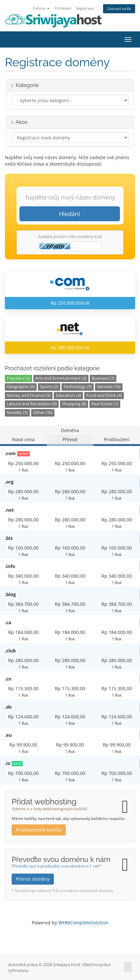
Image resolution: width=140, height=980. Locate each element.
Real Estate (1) (105, 404)
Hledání (70, 214)
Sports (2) (49, 387)
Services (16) (109, 387)
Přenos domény (33, 879)
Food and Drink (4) (104, 395)
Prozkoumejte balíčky (39, 830)
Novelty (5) (17, 413)
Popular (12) (18, 378)
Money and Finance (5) (29, 395)
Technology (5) (78, 387)
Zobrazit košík (119, 9)
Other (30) (43, 413)
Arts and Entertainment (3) (61, 378)
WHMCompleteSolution (83, 923)
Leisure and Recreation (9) (32, 404)
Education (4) (68, 395)
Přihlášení (63, 8)
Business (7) (103, 378)
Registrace (85, 8)
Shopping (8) (74, 404)
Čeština (41, 8)
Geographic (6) (21, 387)
